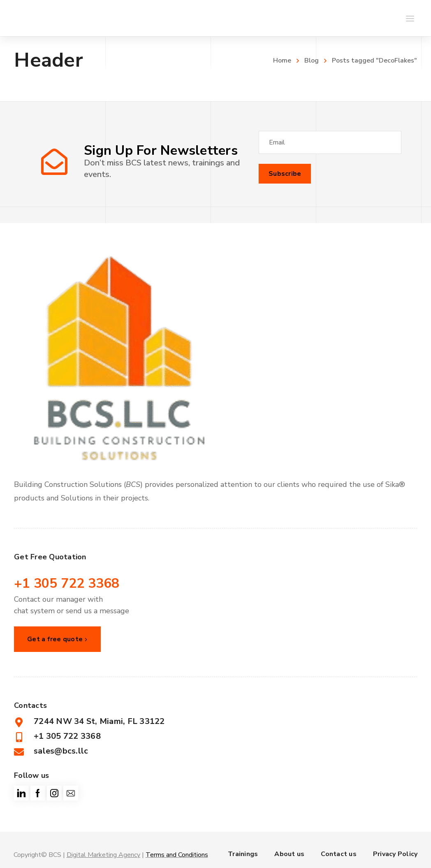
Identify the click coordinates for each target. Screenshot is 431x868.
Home (282, 61)
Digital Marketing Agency (103, 855)
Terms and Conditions (177, 855)
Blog (312, 61)
